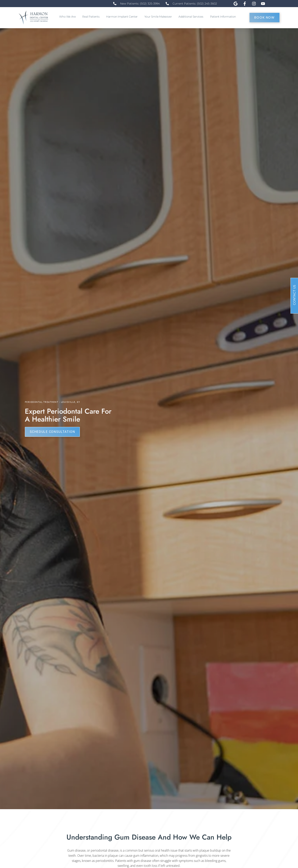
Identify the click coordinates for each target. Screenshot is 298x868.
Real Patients (92, 17)
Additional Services (192, 17)
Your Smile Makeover (159, 17)
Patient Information (224, 17)
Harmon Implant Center (123, 17)
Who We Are (68, 17)
